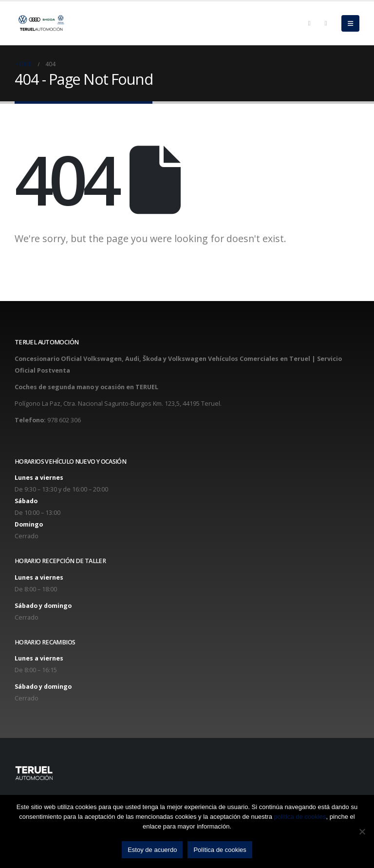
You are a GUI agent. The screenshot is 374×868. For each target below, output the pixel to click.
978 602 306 (64, 420)
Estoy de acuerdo (152, 850)
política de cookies (300, 817)
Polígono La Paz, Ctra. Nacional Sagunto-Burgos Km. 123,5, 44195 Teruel (117, 404)
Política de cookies (220, 850)
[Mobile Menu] (350, 23)
